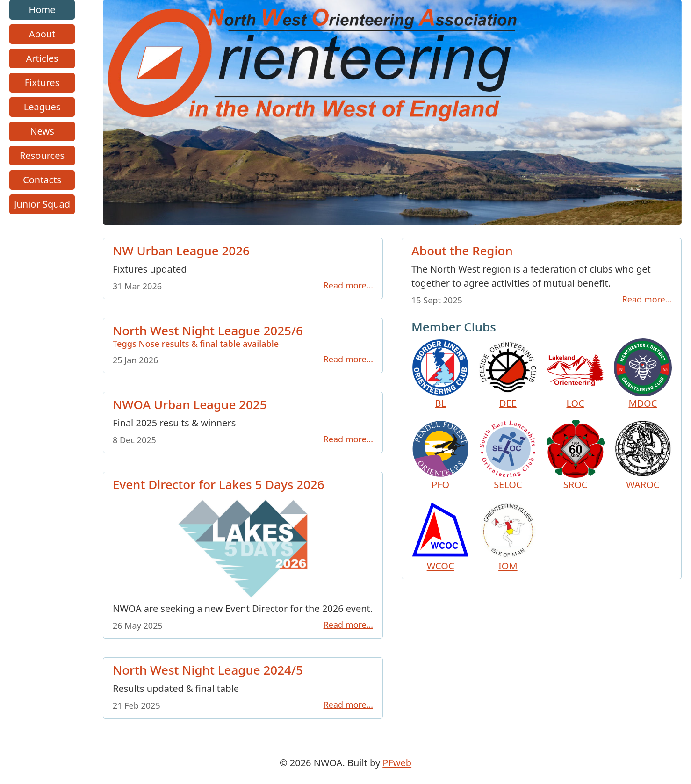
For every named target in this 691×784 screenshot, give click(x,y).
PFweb (397, 763)
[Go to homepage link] (392, 221)
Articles (42, 58)
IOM (508, 537)
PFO (440, 455)
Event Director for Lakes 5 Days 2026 (219, 484)
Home (42, 10)
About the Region (462, 251)
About (42, 34)
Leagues (42, 107)
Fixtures (42, 83)
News (42, 131)
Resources (42, 155)
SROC (576, 455)
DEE (508, 374)
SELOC (508, 455)
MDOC (643, 374)
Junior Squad (42, 204)
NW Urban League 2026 (181, 251)
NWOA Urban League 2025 (190, 405)
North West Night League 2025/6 (243, 335)
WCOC (440, 537)
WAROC (643, 455)
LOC (576, 374)
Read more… (348, 285)
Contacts (42, 180)
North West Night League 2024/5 (208, 670)
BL (440, 374)
